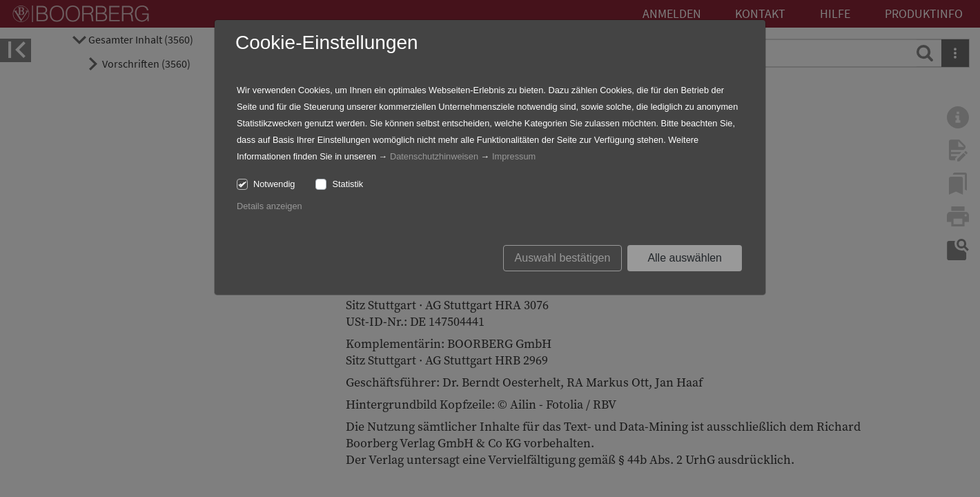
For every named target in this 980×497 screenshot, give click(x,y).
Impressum (514, 156)
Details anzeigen (269, 206)
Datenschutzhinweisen (434, 156)
